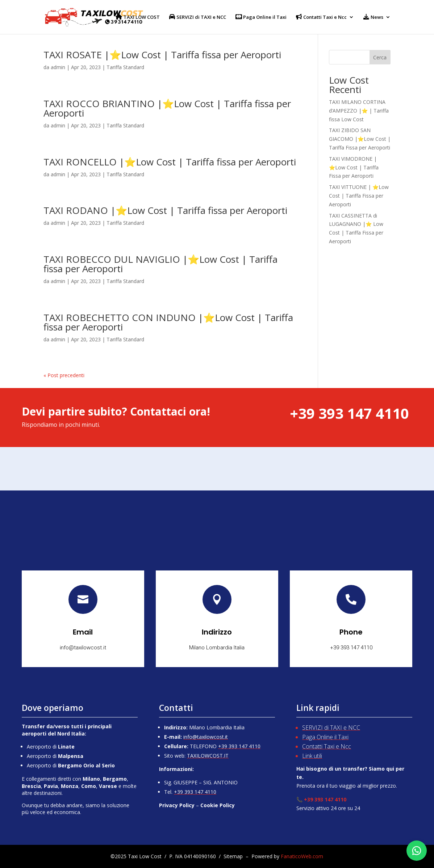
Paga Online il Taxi (325, 737)
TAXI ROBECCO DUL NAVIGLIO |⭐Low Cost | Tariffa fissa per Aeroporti (160, 264)
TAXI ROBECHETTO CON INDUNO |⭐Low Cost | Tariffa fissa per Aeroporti (168, 322)
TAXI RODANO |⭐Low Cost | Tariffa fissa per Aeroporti (165, 210)
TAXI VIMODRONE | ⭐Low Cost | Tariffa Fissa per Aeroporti (354, 167)
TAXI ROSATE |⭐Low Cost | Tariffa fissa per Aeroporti (162, 55)
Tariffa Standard (125, 67)
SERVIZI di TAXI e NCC (331, 728)
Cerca (380, 57)
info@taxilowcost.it (206, 737)
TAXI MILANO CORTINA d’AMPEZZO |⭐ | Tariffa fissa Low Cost (359, 111)
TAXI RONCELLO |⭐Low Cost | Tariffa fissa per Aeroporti (170, 162)
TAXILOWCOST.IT (208, 756)
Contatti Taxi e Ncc (327, 746)
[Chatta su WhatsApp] (417, 851)
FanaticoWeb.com (302, 856)
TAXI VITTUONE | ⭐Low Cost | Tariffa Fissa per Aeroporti (359, 196)
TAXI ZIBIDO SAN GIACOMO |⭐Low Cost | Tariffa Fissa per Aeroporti (360, 139)
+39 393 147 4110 (239, 746)
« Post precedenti (64, 375)
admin (58, 67)
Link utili (312, 756)
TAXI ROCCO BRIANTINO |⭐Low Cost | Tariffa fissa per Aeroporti (167, 108)
